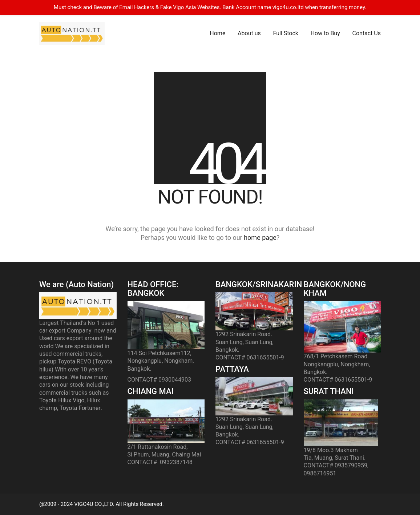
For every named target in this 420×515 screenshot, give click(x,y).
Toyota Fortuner (80, 408)
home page (260, 238)
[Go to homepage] (72, 33)
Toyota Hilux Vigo (62, 400)
